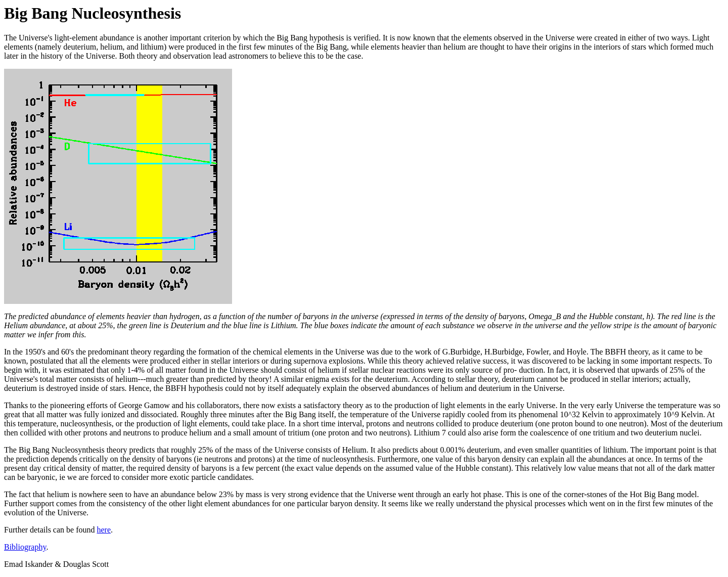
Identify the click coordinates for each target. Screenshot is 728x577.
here (104, 530)
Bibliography (25, 547)
